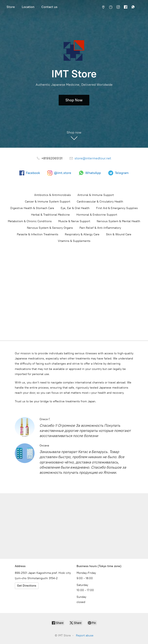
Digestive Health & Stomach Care (32, 208)
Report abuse (85, 635)
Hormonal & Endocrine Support (97, 215)
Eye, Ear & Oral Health (75, 208)
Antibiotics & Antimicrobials (52, 195)
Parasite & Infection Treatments (38, 234)
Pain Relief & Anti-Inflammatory (100, 228)
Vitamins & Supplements (74, 241)
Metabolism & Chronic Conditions (30, 221)
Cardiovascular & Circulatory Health (100, 202)
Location (28, 7)
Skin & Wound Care (119, 234)
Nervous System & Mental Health (118, 221)
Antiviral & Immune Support (96, 195)
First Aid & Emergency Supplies (117, 208)
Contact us (49, 7)
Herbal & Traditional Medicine (50, 215)
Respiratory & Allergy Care (82, 234)
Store (11, 7)
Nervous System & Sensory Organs (50, 228)
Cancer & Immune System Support (48, 202)
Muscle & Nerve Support (74, 221)
